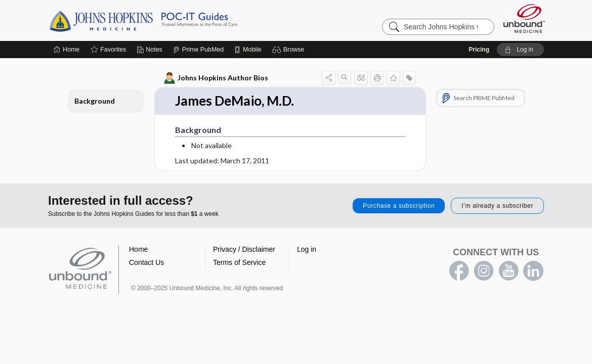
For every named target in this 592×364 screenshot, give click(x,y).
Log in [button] (307, 249)
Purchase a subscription (399, 206)
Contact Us (146, 262)
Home (138, 249)
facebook (459, 271)
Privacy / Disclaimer (244, 249)
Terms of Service (239, 262)
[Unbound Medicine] (524, 18)
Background (95, 101)
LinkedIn (533, 271)
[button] (290, 50)
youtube (509, 271)
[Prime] (198, 50)
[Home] (67, 50)
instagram (484, 271)
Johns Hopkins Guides (175, 20)
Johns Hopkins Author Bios (216, 78)
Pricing (479, 50)
